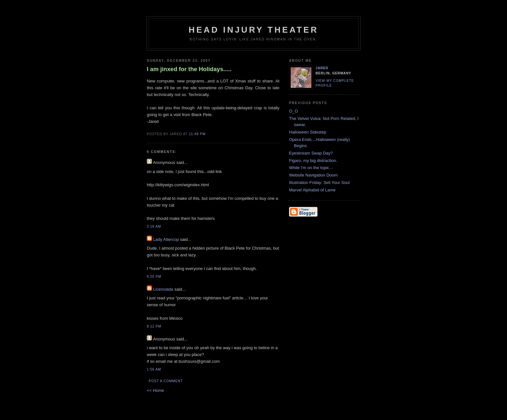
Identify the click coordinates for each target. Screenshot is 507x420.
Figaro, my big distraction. (313, 161)
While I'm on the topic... (311, 168)
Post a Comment (166, 381)
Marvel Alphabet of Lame (312, 190)
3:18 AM (154, 226)
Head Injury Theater (253, 30)
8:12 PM (154, 326)
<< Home (155, 390)
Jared (322, 68)
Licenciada (163, 289)
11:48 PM (197, 134)
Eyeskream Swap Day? (311, 153)
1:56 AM (154, 369)
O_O (293, 111)
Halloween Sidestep (308, 132)
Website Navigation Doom (313, 175)
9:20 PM (154, 277)
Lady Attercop (166, 239)
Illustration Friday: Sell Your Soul (319, 183)
